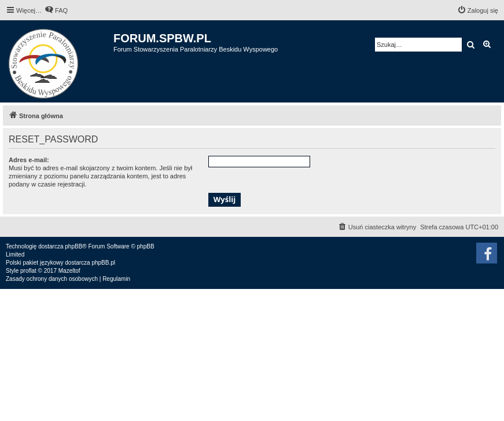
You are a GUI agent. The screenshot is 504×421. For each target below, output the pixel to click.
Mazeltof (69, 271)
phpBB (73, 246)
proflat (28, 271)
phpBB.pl (103, 263)
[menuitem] (56, 10)
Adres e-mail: (29, 160)
